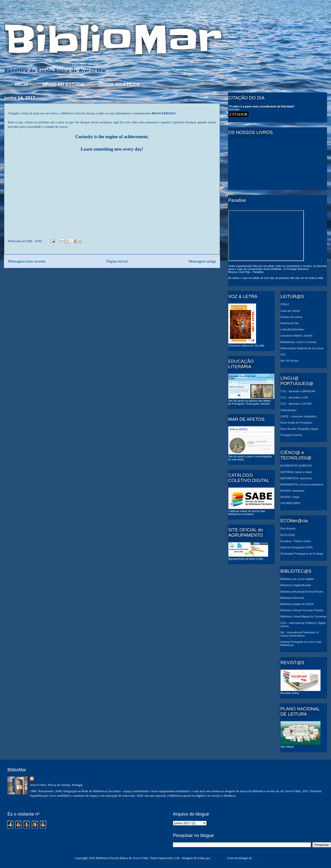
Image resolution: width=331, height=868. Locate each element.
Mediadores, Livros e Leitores (298, 342)
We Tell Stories (290, 361)
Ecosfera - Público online (296, 541)
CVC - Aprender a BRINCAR (298, 391)
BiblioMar (113, 39)
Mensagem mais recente (27, 261)
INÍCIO (22, 85)
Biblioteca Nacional (292, 598)
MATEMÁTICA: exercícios (296, 478)
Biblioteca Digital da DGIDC (297, 604)
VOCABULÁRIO (290, 503)
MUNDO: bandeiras (292, 491)
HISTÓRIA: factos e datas (296, 472)
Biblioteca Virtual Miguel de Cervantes (304, 616)
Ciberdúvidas (288, 410)
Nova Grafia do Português (296, 423)
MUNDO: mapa (290, 497)
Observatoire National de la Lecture (302, 348)
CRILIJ (285, 304)
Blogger (258, 858)
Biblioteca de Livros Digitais (297, 579)
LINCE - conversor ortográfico (299, 416)
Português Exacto (291, 435)
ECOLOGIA (288, 535)
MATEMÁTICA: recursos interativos (302, 484)
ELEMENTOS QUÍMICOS (296, 466)
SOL (283, 354)
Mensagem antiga (202, 261)
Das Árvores (288, 528)
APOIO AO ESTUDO (63, 85)
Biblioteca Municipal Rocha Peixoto (302, 592)
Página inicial (117, 261)
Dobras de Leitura (291, 317)
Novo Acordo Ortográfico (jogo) (299, 429)
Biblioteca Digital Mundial (296, 585)
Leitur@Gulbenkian (292, 329)
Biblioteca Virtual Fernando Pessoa (302, 610)
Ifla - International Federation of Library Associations (300, 634)
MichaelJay (218, 858)
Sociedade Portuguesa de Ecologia (302, 554)
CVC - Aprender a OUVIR (296, 404)
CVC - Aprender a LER (294, 397)
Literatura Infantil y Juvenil (296, 336)
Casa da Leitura (290, 311)
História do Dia (289, 323)
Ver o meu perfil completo (24, 802)
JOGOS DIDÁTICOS (119, 85)
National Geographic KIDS (297, 547)
